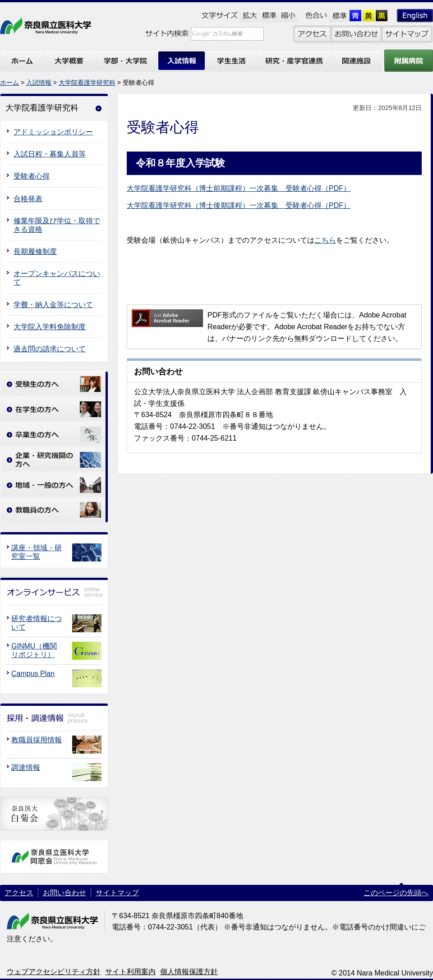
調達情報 (26, 767)
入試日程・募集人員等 (50, 154)
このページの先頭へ (396, 893)
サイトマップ (117, 893)
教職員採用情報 (37, 740)
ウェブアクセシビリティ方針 (54, 972)
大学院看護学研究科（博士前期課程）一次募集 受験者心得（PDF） (239, 188)
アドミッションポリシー (53, 132)
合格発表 (28, 199)
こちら (325, 240)
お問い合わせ (64, 893)
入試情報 (39, 83)
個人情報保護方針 (189, 972)
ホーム (9, 83)
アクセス (19, 893)
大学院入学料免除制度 (50, 327)
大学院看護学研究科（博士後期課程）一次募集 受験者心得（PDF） (239, 205)
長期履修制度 (35, 251)
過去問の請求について (50, 349)
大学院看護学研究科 (87, 83)
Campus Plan (33, 674)
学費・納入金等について (53, 305)
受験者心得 (32, 176)
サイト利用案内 (130, 972)
